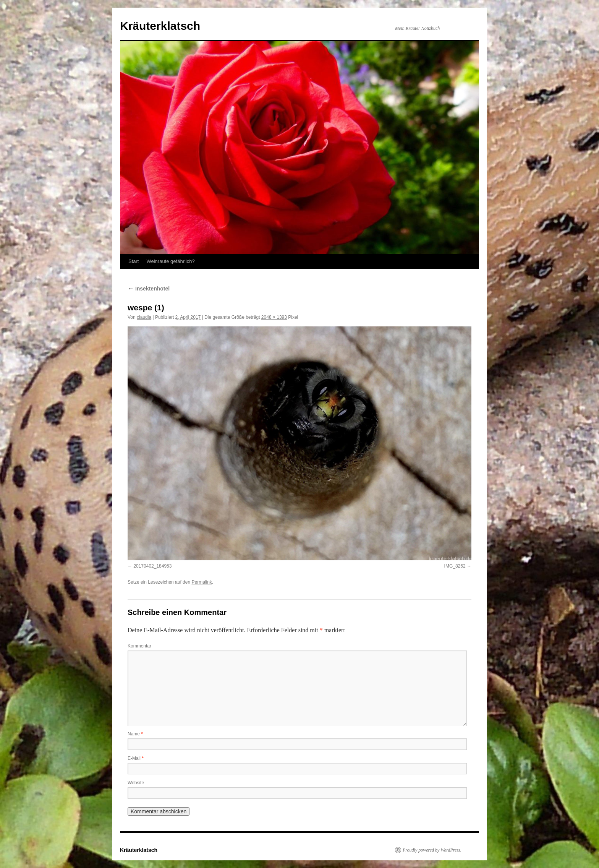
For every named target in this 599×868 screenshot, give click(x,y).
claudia (144, 317)
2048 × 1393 (274, 317)
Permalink (202, 582)
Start (134, 261)
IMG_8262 (455, 566)
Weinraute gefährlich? (170, 261)
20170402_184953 (152, 566)
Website (136, 783)
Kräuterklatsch (160, 26)
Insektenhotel (149, 289)
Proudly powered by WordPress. (432, 850)
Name (135, 734)
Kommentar (139, 646)
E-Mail (136, 758)
